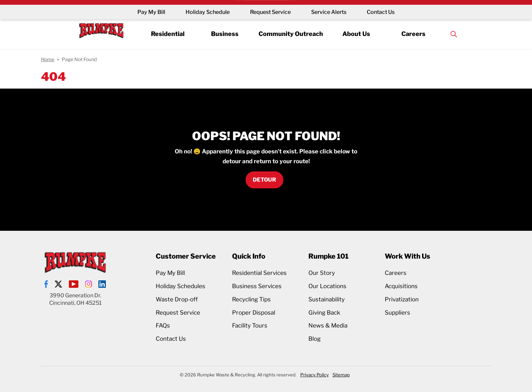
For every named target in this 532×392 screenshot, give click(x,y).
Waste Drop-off (177, 299)
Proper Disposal (254, 313)
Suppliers (397, 313)
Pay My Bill (151, 12)
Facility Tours (250, 325)
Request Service (270, 12)
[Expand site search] (454, 34)
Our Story (322, 273)
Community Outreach (291, 34)
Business (225, 34)
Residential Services (259, 273)
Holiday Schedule (208, 12)
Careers (413, 34)
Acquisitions (401, 286)
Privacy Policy (315, 375)
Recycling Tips (251, 299)
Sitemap (341, 375)
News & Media (328, 325)
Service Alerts (329, 12)
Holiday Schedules (180, 286)
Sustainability (327, 299)
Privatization (402, 299)
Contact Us (381, 12)
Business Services (257, 286)
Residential (168, 34)
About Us (356, 34)
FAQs (163, 325)
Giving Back (324, 313)
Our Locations (327, 286)
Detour (264, 180)
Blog (315, 339)
